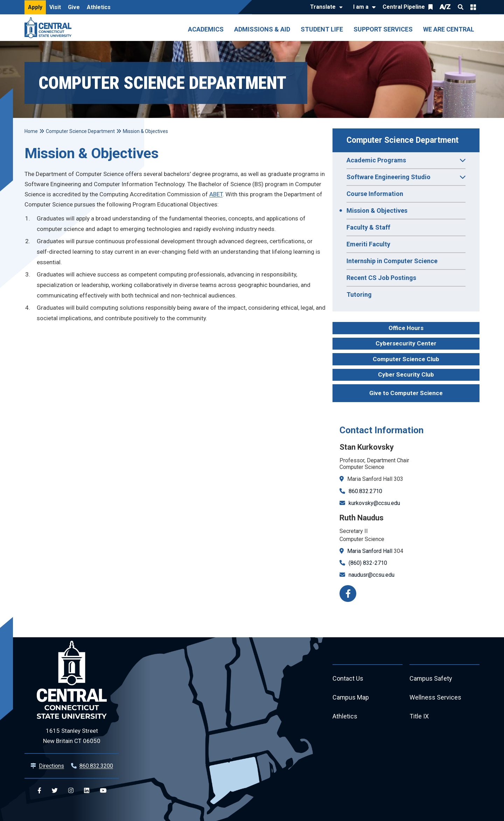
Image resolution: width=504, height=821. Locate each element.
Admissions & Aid (262, 29)
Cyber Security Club (406, 374)
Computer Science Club (406, 359)
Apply (35, 7)
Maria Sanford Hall (370, 551)
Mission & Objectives (377, 210)
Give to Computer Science (406, 393)
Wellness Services (435, 698)
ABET (216, 194)
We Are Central (449, 29)
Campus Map (351, 698)
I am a (361, 7)
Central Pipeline (404, 7)
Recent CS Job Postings (381, 278)
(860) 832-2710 (368, 563)
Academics (206, 29)
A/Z (445, 7)
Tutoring (359, 294)
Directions (51, 766)
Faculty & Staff (368, 227)
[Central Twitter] (55, 791)
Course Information (375, 194)
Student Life (322, 29)
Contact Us (348, 679)
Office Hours (406, 328)
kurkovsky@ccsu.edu (374, 503)
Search (461, 7)
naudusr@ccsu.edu (372, 575)
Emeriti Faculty (368, 244)
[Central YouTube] (103, 791)
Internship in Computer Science (392, 261)
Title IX (419, 717)
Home (31, 131)
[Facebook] (348, 594)
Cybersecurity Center (406, 343)
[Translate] (325, 7)
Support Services (383, 29)
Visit (55, 7)
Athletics (99, 7)
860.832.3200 (96, 766)
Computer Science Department (402, 140)
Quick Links (473, 7)
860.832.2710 (365, 491)
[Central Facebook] (39, 791)
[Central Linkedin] (87, 791)
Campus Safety (431, 679)
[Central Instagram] (71, 791)
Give (74, 7)
